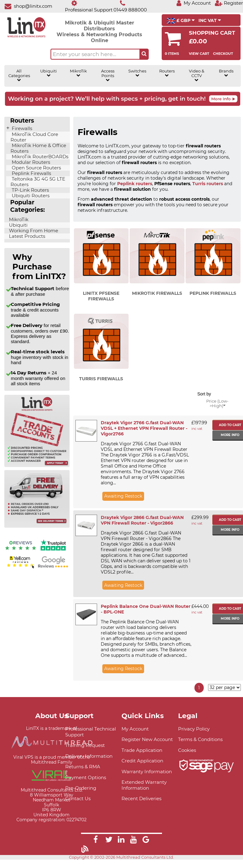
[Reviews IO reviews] (21, 551)
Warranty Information (147, 772)
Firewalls (21, 129)
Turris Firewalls (101, 379)
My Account (135, 729)
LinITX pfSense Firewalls (101, 296)
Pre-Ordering (81, 788)
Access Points (108, 75)
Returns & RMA (83, 767)
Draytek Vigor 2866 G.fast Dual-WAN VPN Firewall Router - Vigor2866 (142, 520)
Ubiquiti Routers (30, 196)
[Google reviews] (53, 567)
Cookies (187, 750)
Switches (137, 73)
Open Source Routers (36, 168)
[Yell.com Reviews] (21, 567)
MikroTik (78, 73)
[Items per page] (224, 687)
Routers (167, 73)
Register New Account (147, 739)
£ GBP (181, 21)
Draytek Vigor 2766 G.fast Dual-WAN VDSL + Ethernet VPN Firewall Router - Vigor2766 (144, 428)
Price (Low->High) (217, 403)
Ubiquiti (49, 73)
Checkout (223, 54)
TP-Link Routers (30, 190)
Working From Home (33, 231)
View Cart (199, 54)
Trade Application (142, 750)
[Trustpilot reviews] (53, 551)
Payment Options (86, 777)
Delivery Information (89, 756)
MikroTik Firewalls (157, 293)
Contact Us (78, 798)
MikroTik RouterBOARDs (39, 157)
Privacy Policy (194, 729)
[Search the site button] (144, 54)
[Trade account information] (37, 466)
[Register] (229, 3)
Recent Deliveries (141, 798)
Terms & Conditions (200, 739)
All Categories (19, 75)
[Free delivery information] (37, 526)
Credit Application (142, 761)
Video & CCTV (197, 75)
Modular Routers (30, 162)
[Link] (96, 840)
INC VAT (210, 20)
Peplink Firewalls (31, 173)
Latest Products (26, 236)
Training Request (85, 745)
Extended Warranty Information (144, 785)
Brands (226, 73)
